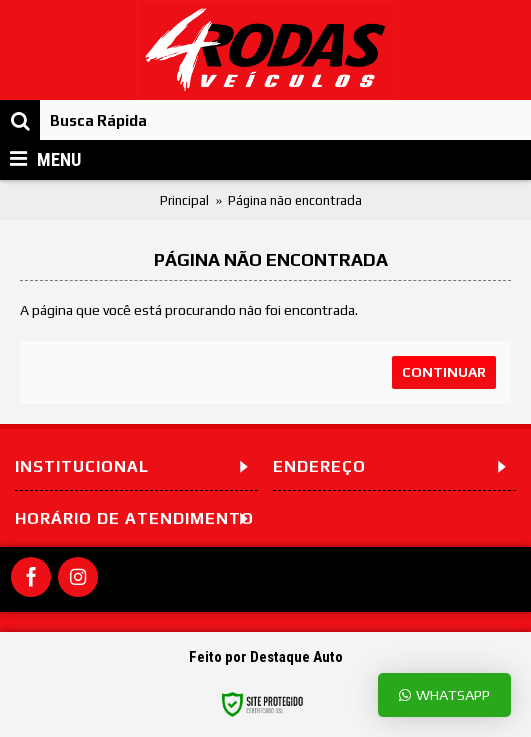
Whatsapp (444, 694)
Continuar (444, 372)
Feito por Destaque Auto (266, 657)
